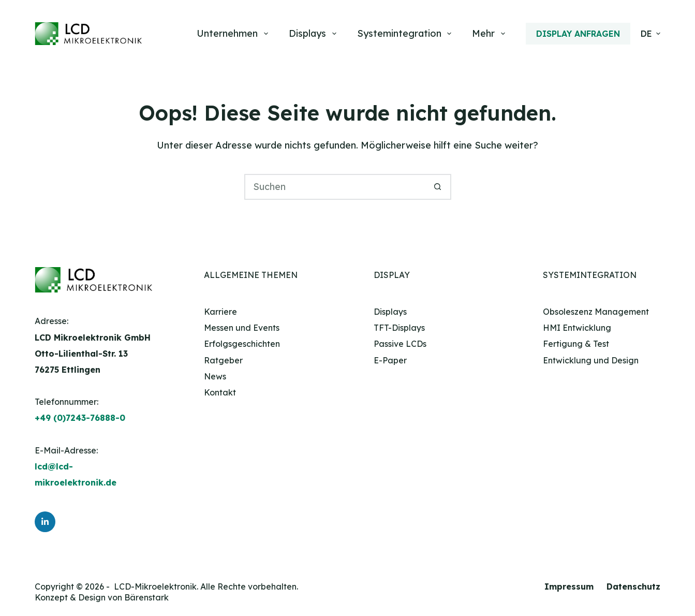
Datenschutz (633, 586)
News (215, 376)
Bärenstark (146, 597)
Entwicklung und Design (591, 360)
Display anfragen (578, 34)
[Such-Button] (438, 187)
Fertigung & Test (576, 344)
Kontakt (220, 392)
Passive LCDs (400, 344)
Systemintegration (406, 34)
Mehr (491, 34)
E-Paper (390, 360)
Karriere (220, 312)
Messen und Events (242, 328)
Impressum (569, 586)
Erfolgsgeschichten (242, 344)
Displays (315, 34)
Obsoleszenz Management (596, 312)
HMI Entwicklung (577, 328)
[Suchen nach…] (335, 187)
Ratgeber (223, 360)
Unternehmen (234, 34)
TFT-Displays (399, 328)
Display (392, 275)
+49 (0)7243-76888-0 (80, 418)
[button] (650, 34)
